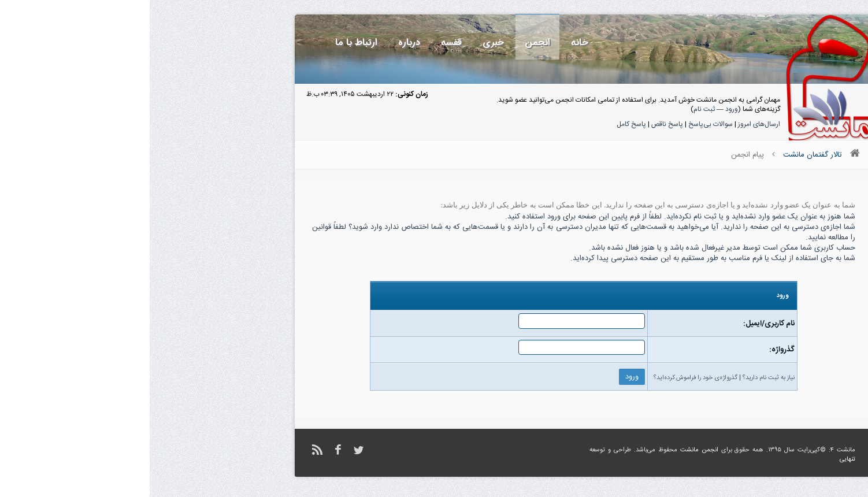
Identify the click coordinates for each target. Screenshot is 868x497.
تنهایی (698, 459)
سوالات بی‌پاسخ (561, 124)
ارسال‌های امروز (609, 124)
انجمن (388, 42)
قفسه (302, 42)
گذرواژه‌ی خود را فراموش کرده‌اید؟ (546, 378)
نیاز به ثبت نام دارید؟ (619, 378)
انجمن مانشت (550, 450)
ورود (582, 109)
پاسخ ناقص (518, 124)
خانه (430, 42)
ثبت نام (554, 109)
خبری (344, 42)
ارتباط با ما (207, 42)
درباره (259, 42)
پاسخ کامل (482, 124)
